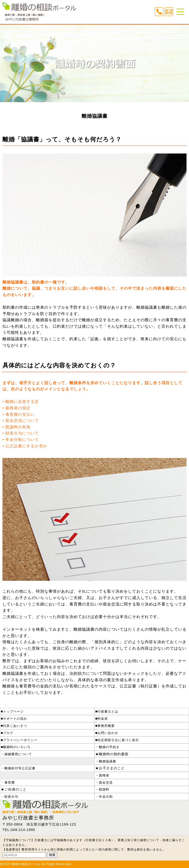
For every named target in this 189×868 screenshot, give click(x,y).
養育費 (10, 783)
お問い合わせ (108, 733)
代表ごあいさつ (15, 726)
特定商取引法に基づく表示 (118, 740)
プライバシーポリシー (20, 740)
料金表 (103, 719)
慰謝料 (104, 789)
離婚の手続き (109, 747)
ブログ (8, 733)
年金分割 (106, 797)
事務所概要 (106, 726)
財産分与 (11, 797)
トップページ (13, 711)
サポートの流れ (15, 719)
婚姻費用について (18, 754)
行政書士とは (108, 711)
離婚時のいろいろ (17, 747)
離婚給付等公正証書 (20, 768)
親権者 (104, 775)
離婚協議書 (108, 761)
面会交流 (106, 783)
